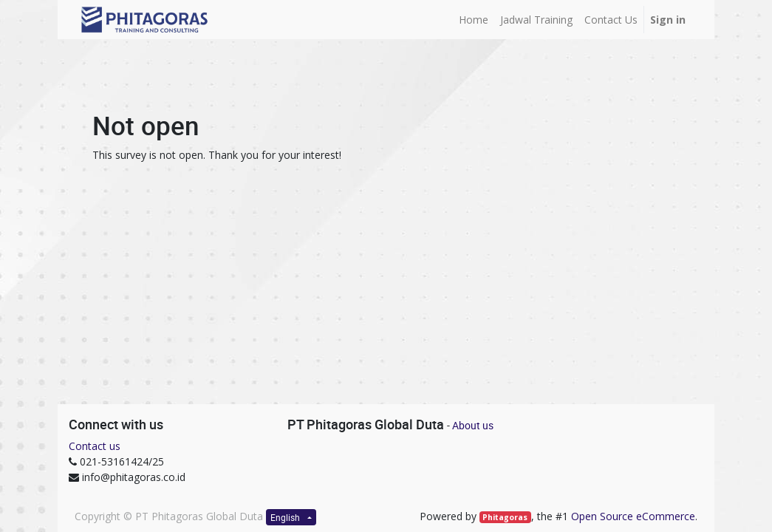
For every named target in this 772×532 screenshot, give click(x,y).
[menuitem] (474, 20)
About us (473, 425)
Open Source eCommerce (633, 516)
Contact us (95, 446)
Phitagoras (505, 517)
